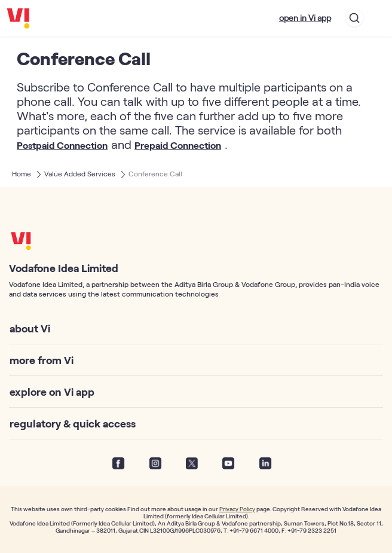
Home (22, 173)
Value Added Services (80, 173)
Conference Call (155, 173)
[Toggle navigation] (378, 18)
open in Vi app (305, 18)
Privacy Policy (237, 509)
